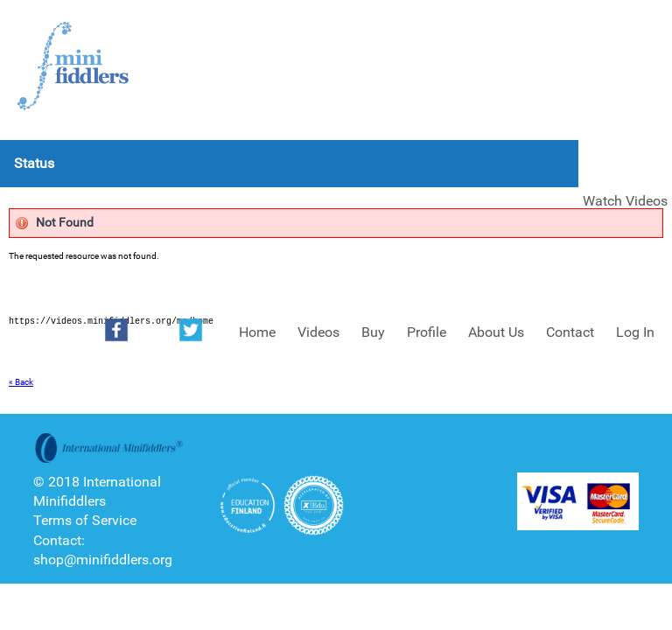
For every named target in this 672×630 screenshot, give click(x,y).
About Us (496, 332)
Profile (427, 332)
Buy (373, 332)
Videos (318, 332)
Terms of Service (85, 520)
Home (257, 332)
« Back (21, 382)
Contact (570, 332)
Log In (635, 332)
